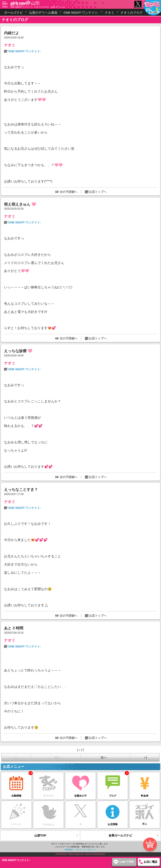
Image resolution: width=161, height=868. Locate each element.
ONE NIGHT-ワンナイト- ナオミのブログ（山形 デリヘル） (38, 7)
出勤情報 (16, 785)
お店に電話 (150, 862)
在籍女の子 (80, 785)
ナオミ (10, 45)
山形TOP (40, 835)
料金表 (145, 785)
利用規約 (69, 850)
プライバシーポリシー (86, 850)
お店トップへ (98, 192)
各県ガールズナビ (120, 835)
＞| (145, 757)
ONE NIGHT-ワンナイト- (25, 51)
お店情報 (113, 813)
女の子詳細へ (69, 192)
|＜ (16, 757)
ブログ (113, 785)
